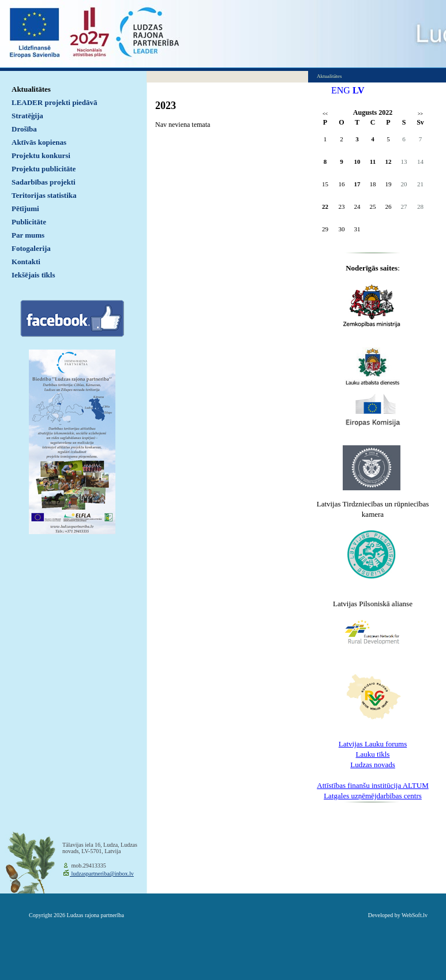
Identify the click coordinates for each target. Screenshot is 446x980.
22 (325, 206)
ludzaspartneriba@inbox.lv (102, 874)
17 (357, 184)
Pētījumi (25, 209)
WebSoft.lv (415, 915)
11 (373, 162)
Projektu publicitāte (44, 169)
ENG (341, 90)
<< (325, 114)
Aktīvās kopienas (39, 142)
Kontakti (26, 262)
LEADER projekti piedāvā (55, 102)
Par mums (28, 235)
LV (359, 90)
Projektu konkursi (41, 155)
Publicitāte (29, 222)
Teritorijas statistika (44, 195)
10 (357, 162)
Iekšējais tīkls (33, 275)
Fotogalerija (31, 248)
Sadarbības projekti (44, 182)
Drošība (24, 129)
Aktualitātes (31, 89)
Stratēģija (27, 116)
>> (420, 114)
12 (389, 162)
